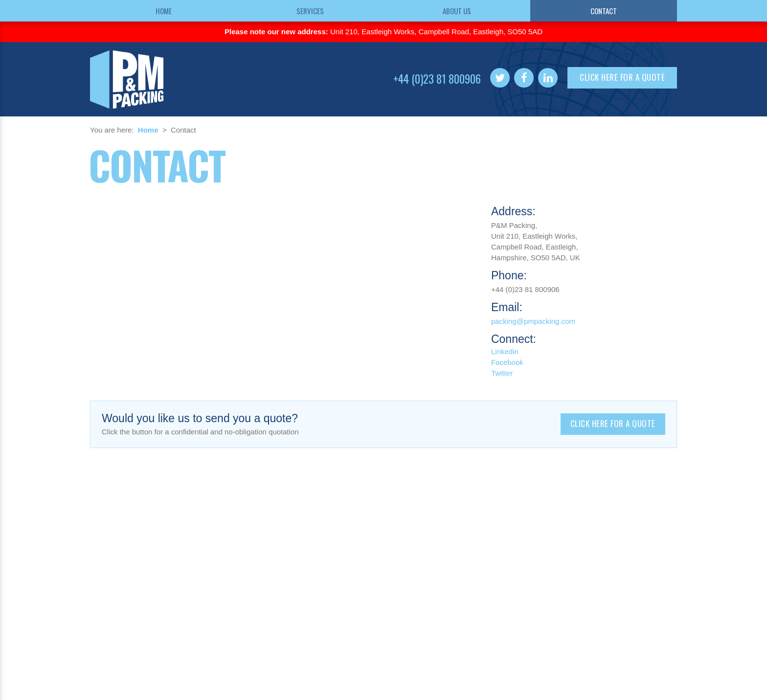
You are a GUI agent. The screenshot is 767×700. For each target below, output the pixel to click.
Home (164, 11)
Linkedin (505, 351)
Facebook (507, 362)
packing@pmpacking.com (533, 321)
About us (457, 11)
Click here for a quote (622, 77)
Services (310, 11)
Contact (604, 11)
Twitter (502, 373)
